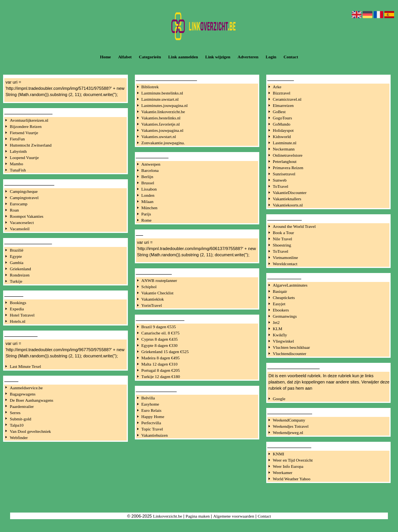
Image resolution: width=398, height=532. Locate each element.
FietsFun (17, 139)
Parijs (146, 214)
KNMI (278, 454)
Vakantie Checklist (158, 293)
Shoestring (282, 245)
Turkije (16, 281)
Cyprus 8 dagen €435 (160, 339)
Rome (147, 220)
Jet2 (276, 322)
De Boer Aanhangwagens (31, 400)
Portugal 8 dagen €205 (161, 370)
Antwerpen (151, 164)
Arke (277, 87)
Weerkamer (283, 472)
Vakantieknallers (287, 199)
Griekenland (20, 269)
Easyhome (150, 404)
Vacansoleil (20, 229)
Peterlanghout (285, 161)
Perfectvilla (151, 423)
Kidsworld (282, 136)
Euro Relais (152, 410)
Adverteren (248, 57)
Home (105, 57)
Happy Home (153, 416)
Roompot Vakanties (26, 216)
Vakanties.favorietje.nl (161, 124)
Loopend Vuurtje (24, 157)
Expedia (17, 309)
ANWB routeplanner (159, 280)
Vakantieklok (153, 299)
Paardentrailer (22, 406)
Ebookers (281, 310)
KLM (278, 329)
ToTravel (281, 186)
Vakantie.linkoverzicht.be (163, 112)
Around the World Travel (294, 226)
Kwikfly (280, 335)
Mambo (16, 164)
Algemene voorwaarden (234, 516)
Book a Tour (284, 233)
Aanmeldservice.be (26, 388)
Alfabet (125, 57)
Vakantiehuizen (155, 435)
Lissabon (149, 189)
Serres (15, 413)
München (150, 208)
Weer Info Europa (288, 466)
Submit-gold (20, 419)
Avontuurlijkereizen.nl (29, 120)
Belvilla (148, 398)
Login (271, 57)
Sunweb (280, 180)
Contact (291, 57)
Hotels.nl (17, 321)
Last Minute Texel (25, 366)
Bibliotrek (150, 87)
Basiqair (280, 291)
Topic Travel (152, 429)
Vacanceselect (22, 222)
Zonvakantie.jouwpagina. (163, 143)
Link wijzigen (218, 57)
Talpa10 (17, 425)
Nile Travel (283, 239)
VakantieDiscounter (290, 192)
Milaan (148, 201)
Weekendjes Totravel (291, 426)
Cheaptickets (284, 297)
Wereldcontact (285, 264)
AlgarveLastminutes (290, 285)
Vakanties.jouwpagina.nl (162, 130)
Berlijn (148, 177)
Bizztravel (282, 93)
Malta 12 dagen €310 (160, 364)
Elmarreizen (283, 105)
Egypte (16, 256)
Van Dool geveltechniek (30, 431)
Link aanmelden (183, 57)
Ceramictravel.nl (287, 99)
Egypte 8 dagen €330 (160, 345)
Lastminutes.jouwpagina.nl (165, 105)
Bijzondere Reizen (26, 126)
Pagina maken (198, 516)
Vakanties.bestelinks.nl (161, 118)
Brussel (148, 183)
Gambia (17, 262)
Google (279, 399)
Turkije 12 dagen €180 (161, 376)
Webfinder (19, 437)
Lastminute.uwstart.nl (160, 99)
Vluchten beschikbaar (292, 347)
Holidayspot (283, 130)
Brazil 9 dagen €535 (159, 327)
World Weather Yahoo (292, 479)
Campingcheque (24, 191)
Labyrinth (18, 151)
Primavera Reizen (288, 168)
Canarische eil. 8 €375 (161, 333)
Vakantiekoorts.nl (288, 205)
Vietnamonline (285, 257)
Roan (14, 210)
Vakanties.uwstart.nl (159, 136)
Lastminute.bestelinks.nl (162, 93)
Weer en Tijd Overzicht (293, 460)
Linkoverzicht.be (168, 516)
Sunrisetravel (284, 174)
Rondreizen (20, 275)
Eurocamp (18, 204)
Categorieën (150, 57)
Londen (148, 195)
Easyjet (279, 304)
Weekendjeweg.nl (288, 432)
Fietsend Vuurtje (24, 133)
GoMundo (282, 124)
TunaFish (18, 170)
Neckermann (284, 149)
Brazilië (17, 250)
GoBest (279, 112)
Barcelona (150, 170)
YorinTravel (152, 305)
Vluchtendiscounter (290, 353)
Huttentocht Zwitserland (31, 145)
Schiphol (149, 287)
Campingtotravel (24, 198)
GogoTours (282, 118)
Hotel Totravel (22, 315)
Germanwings (285, 316)
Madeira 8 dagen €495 (161, 358)
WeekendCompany (289, 420)
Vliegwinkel (283, 341)
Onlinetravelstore (288, 155)
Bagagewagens (23, 394)
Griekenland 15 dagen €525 (165, 352)
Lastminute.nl (285, 143)
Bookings (18, 303)
